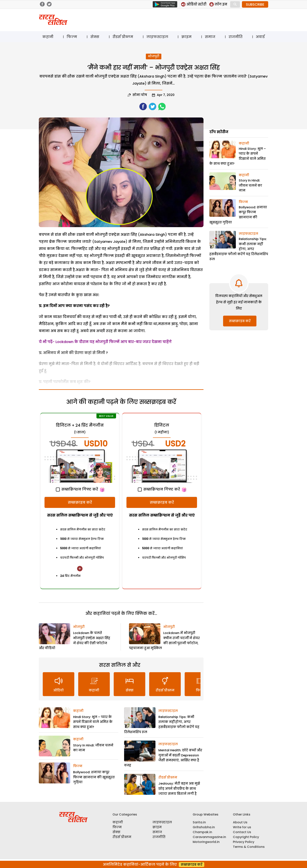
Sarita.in (199, 822)
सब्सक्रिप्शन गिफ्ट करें (77, 489)
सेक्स (95, 37)
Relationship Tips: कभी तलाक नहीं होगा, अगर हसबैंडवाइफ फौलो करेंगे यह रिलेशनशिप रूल (239, 249)
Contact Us (242, 832)
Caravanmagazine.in (209, 837)
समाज (210, 37)
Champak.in (202, 832)
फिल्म (72, 37)
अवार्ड (260, 37)
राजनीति (236, 37)
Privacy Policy (244, 842)
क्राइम (186, 37)
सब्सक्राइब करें (80, 502)
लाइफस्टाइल (157, 37)
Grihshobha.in (204, 827)
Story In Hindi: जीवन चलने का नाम (250, 185)
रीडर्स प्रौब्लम (123, 37)
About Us (240, 822)
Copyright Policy (246, 837)
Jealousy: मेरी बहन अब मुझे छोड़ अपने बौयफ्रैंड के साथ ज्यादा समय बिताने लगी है (179, 789)
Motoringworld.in (206, 842)
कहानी (48, 37)
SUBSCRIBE (255, 4)
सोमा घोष (140, 95)
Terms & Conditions (249, 847)
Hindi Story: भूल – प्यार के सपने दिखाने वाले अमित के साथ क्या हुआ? (93, 722)
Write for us (242, 827)
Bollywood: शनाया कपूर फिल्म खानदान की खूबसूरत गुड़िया (94, 777)
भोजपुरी (154, 56)
